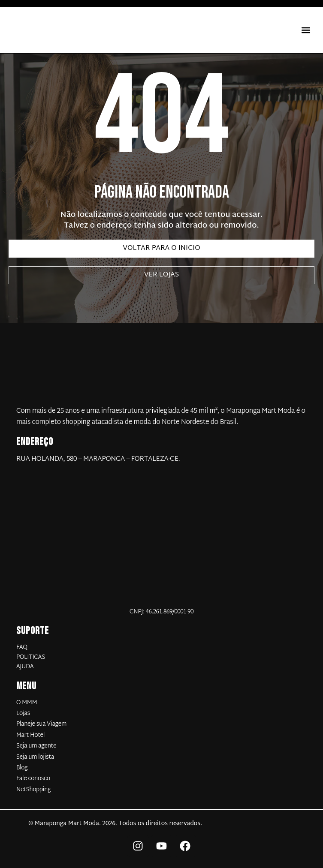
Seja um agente (36, 746)
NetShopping (34, 790)
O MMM (27, 703)
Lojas (23, 714)
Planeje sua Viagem (41, 724)
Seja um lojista (35, 757)
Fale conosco (33, 779)
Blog (22, 768)
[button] (306, 30)
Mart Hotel (30, 736)
